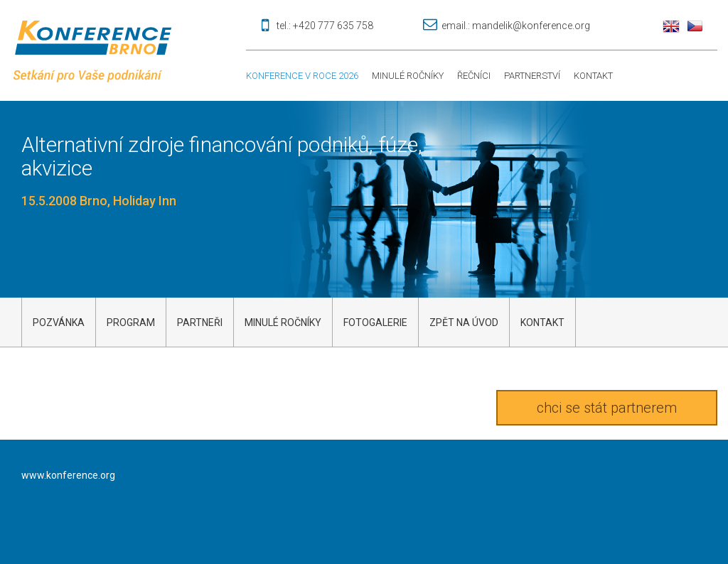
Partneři (200, 322)
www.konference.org (68, 475)
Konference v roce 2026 (302, 76)
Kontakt (593, 76)
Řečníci (474, 76)
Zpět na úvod (464, 322)
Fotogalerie (375, 322)
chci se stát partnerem (607, 408)
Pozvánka (59, 322)
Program (131, 322)
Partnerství (532, 76)
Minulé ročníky (408, 76)
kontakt (542, 322)
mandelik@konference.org (531, 26)
